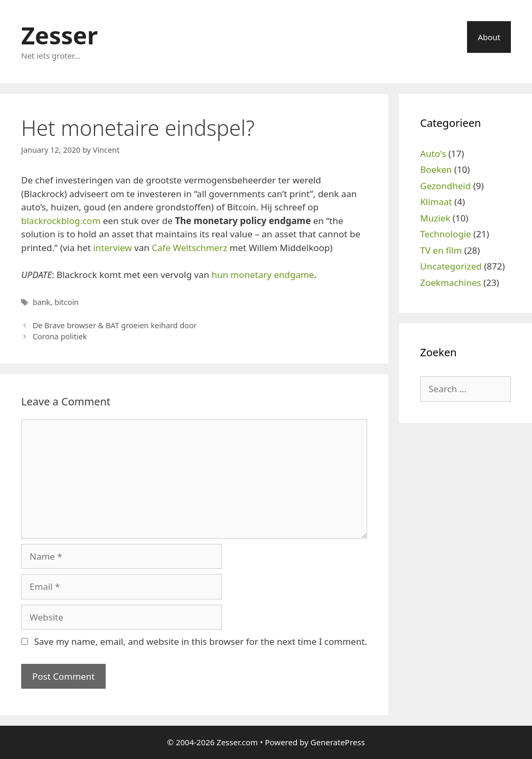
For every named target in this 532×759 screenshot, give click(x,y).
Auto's (433, 154)
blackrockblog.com (61, 221)
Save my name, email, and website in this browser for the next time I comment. (200, 641)
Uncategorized (451, 266)
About (489, 37)
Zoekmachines (450, 283)
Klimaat (436, 202)
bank (42, 302)
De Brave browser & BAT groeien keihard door (115, 325)
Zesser (59, 35)
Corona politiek (60, 336)
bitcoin (67, 302)
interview (112, 248)
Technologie (445, 234)
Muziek (435, 218)
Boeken (436, 169)
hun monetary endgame (263, 275)
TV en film (441, 250)
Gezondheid (445, 186)
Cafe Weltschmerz (189, 248)
